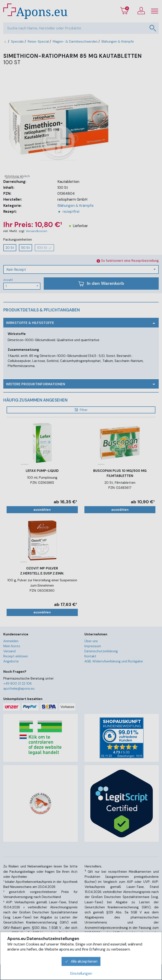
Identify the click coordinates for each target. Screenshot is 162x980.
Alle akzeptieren (81, 961)
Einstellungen (81, 973)
